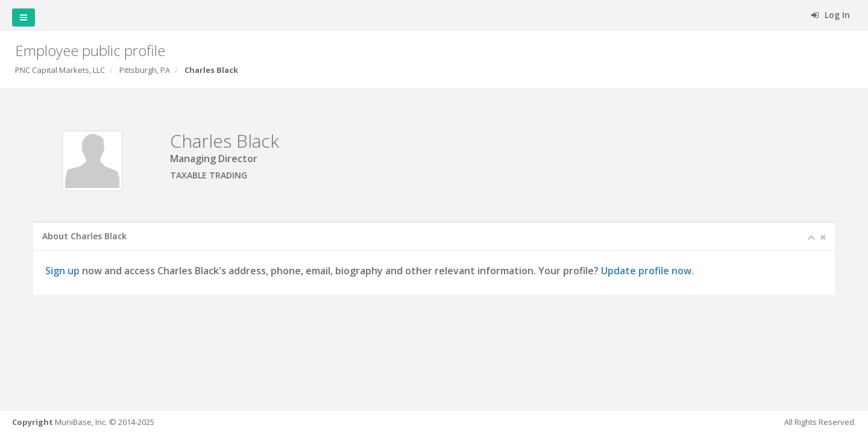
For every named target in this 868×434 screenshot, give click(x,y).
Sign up (63, 271)
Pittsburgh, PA (145, 70)
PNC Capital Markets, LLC (60, 70)
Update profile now (647, 271)
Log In (831, 15)
